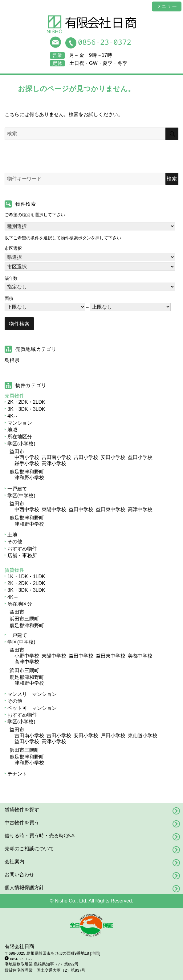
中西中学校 (27, 509)
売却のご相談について (29, 849)
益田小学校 (140, 457)
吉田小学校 (86, 457)
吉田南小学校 (56, 457)
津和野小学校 (29, 478)
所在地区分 (20, 437)
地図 (95, 953)
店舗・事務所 (22, 555)
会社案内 (14, 862)
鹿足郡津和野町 (27, 472)
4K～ (13, 416)
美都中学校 (140, 656)
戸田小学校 (113, 736)
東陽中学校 (54, 509)
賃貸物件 (14, 570)
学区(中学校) (21, 496)
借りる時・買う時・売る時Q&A (40, 836)
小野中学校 (27, 656)
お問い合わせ (19, 875)
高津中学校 (140, 509)
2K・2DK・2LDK (26, 402)
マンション (20, 423)
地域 (12, 430)
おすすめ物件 (22, 549)
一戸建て (17, 489)
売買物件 (14, 396)
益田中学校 (81, 509)
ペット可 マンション (32, 708)
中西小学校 (27, 457)
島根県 (12, 360)
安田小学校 (113, 457)
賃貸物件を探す (22, 810)
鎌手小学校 (27, 463)
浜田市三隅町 (24, 619)
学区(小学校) (21, 444)
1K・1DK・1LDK (26, 576)
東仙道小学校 (143, 736)
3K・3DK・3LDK (26, 409)
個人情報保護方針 (24, 887)
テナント (17, 774)
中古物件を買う (22, 823)
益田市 (17, 451)
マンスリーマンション (32, 694)
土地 (12, 535)
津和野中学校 (29, 524)
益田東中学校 (111, 509)
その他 (15, 542)
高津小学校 (54, 463)
